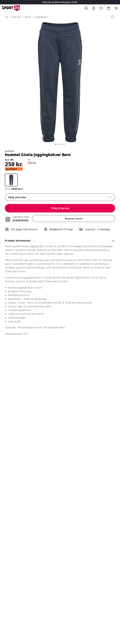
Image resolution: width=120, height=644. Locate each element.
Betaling (50, 546)
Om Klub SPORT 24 (99, 521)
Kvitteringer (94, 544)
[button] (56, 144)
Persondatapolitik (55, 577)
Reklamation (52, 527)
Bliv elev (7, 584)
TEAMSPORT (95, 586)
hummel (9, 151)
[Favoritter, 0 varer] (101, 8)
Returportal (52, 540)
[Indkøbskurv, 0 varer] (109, 8)
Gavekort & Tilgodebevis (59, 552)
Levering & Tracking (56, 521)
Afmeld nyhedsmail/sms (101, 556)
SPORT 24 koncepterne (101, 580)
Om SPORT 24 (96, 574)
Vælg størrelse (60, 197)
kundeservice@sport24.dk (17, 535)
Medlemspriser (96, 550)
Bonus (91, 537)
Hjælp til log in (95, 562)
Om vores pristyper (56, 584)
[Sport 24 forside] (11, 8)
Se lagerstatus (20, 220)
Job (4, 577)
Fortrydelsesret (54, 565)
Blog (5, 590)
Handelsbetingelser (56, 571)
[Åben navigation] (116, 8)
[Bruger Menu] (94, 8)
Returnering (52, 534)
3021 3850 (18, 541)
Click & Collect (53, 590)
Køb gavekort (10, 565)
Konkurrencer (10, 571)
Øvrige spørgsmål (55, 559)
